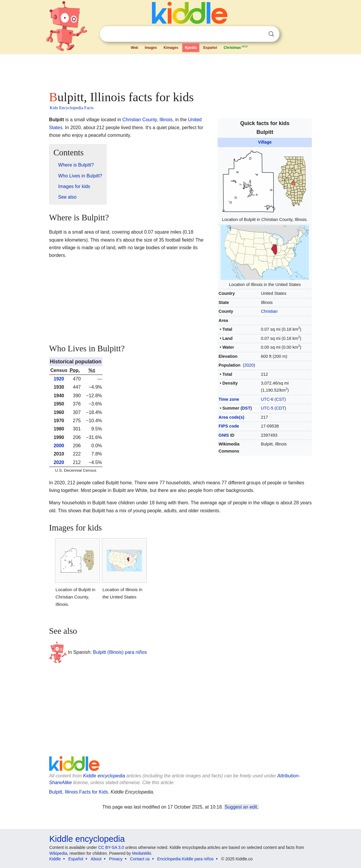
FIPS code (229, 426)
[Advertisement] (180, 71)
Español (210, 48)
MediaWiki (142, 853)
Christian (269, 311)
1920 (59, 379)
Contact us (140, 859)
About (96, 859)
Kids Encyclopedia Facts (72, 108)
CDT (280, 408)
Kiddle (55, 859)
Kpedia (191, 48)
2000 (59, 446)
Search (271, 34)
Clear (259, 34)
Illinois (166, 120)
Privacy (116, 859)
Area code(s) (231, 417)
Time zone (229, 399)
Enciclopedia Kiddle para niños (185, 859)
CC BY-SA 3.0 (111, 847)
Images (151, 48)
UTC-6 (267, 399)
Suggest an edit (241, 807)
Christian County (140, 120)
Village (265, 142)
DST (246, 408)
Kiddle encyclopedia (104, 776)
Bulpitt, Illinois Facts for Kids (79, 792)
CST (280, 399)
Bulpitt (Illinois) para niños (120, 652)
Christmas (236, 47)
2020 (249, 365)
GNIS (224, 435)
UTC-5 (267, 408)
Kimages (171, 48)
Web (134, 48)
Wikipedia (58, 853)
